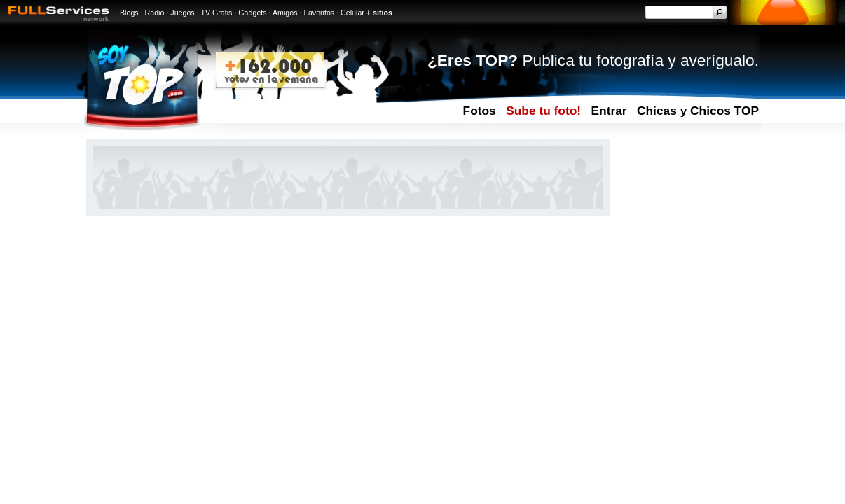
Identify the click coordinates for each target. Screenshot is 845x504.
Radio (155, 13)
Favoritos (319, 13)
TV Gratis (216, 13)
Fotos (480, 111)
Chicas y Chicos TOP (698, 111)
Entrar (609, 111)
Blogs (129, 13)
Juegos (182, 13)
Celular (352, 13)
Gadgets (252, 13)
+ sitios (379, 13)
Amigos (285, 13)
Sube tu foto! (543, 111)
